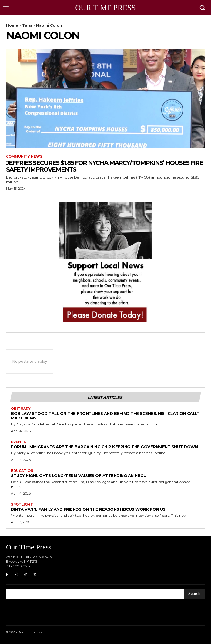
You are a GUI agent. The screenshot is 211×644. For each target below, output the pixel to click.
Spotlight (22, 504)
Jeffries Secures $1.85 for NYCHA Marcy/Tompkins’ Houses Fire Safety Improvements (104, 166)
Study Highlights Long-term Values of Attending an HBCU (79, 475)
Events (18, 442)
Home (12, 25)
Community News (24, 157)
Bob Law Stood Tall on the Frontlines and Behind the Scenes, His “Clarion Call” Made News (105, 416)
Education (22, 471)
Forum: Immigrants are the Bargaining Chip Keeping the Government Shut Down (104, 447)
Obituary (21, 409)
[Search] (194, 594)
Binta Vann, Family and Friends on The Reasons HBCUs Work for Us (88, 509)
